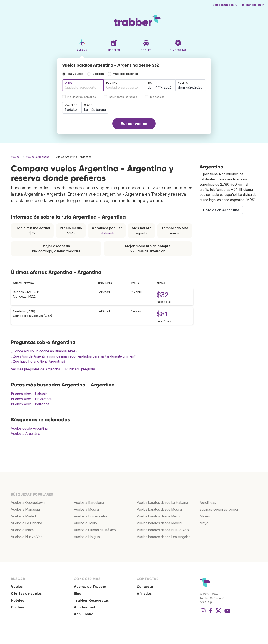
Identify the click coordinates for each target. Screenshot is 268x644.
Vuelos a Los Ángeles (91, 516)
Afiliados (144, 593)
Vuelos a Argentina (26, 434)
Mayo (204, 523)
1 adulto (71, 110)
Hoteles (18, 600)
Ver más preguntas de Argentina (36, 369)
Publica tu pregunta (80, 369)
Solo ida (98, 74)
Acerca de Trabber (90, 587)
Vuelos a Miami (23, 530)
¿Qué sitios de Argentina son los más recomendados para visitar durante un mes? (73, 356)
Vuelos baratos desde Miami (158, 516)
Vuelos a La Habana (27, 523)
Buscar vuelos (134, 124)
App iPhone (84, 614)
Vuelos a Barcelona (89, 502)
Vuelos (17, 587)
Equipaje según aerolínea (219, 509)
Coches (17, 607)
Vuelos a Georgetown (28, 502)
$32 (163, 295)
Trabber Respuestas (91, 600)
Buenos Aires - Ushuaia (29, 394)
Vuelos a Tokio (85, 523)
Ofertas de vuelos (26, 593)
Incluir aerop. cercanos (82, 97)
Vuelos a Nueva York (27, 537)
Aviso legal (206, 602)
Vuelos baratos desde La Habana (162, 502)
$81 (162, 314)
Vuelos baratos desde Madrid (159, 523)
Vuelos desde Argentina (29, 428)
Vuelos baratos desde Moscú (159, 509)
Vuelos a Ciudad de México (95, 530)
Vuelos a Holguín (87, 537)
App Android (84, 607)
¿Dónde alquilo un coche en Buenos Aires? (44, 351)
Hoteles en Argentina (221, 210)
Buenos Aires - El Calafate (31, 399)
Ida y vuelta (75, 74)
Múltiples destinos (125, 74)
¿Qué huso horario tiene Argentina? (38, 361)
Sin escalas (157, 97)
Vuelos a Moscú (86, 509)
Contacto (145, 587)
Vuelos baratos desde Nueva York (163, 530)
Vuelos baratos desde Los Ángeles (164, 537)
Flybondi (107, 233)
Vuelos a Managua (25, 509)
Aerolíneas (208, 502)
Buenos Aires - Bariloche (30, 404)
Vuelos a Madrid (23, 516)
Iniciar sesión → (253, 5)
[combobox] (83, 85)
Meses (205, 516)
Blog (78, 593)
